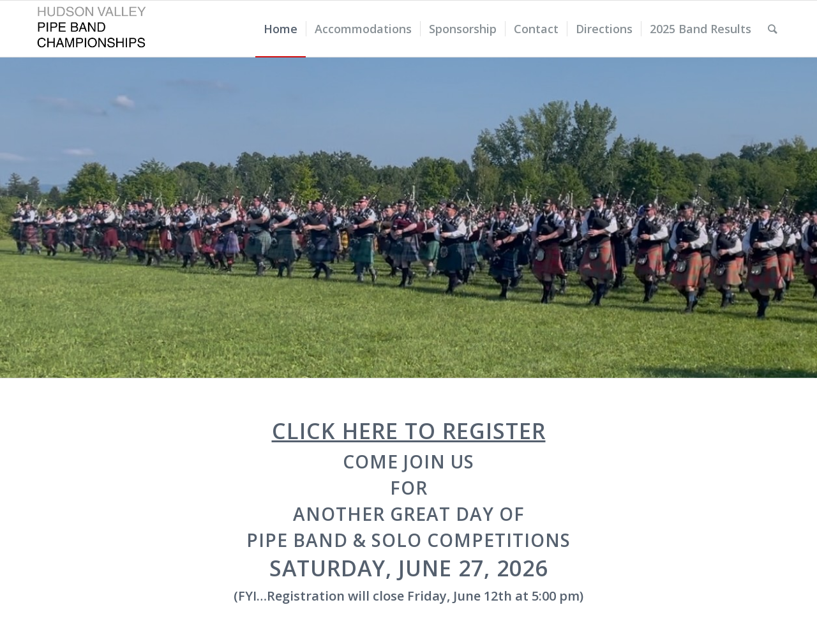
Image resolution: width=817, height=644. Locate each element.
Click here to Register (409, 431)
